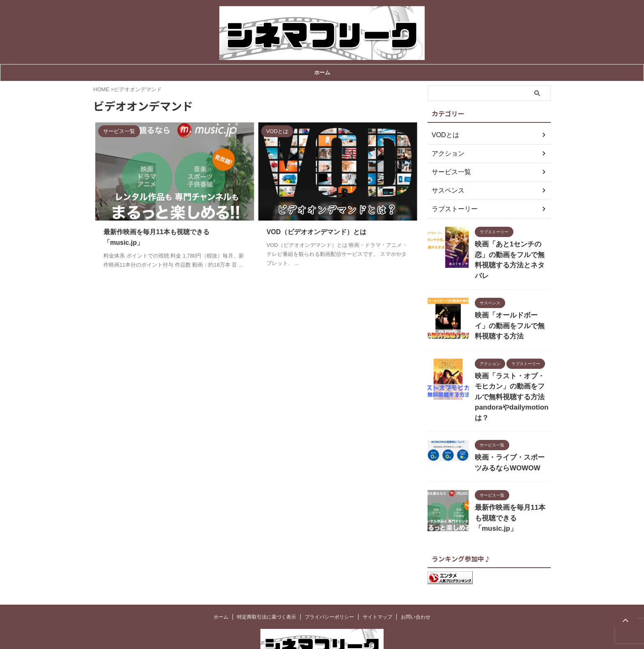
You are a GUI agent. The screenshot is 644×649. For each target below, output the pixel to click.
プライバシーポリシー (329, 580)
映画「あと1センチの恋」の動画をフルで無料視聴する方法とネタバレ (512, 253)
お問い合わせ (416, 580)
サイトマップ (377, 580)
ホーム (322, 72)
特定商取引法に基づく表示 (267, 580)
